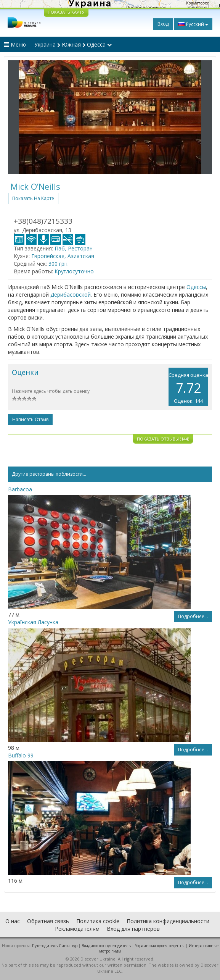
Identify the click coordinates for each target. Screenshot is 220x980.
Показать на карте (33, 198)
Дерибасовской (71, 295)
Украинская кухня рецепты (160, 946)
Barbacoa (20, 489)
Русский (193, 24)
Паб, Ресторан (74, 248)
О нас (13, 921)
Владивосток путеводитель (106, 946)
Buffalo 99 (21, 755)
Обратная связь (48, 921)
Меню (15, 44)
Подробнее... (193, 616)
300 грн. (59, 264)
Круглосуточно (74, 271)
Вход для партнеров (133, 929)
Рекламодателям (77, 929)
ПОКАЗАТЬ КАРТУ (66, 12)
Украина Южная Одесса (73, 44)
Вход (163, 24)
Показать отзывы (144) (163, 439)
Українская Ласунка (33, 622)
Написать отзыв (30, 419)
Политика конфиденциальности (168, 921)
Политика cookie (98, 921)
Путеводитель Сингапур (55, 946)
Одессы (196, 287)
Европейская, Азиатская (63, 256)
